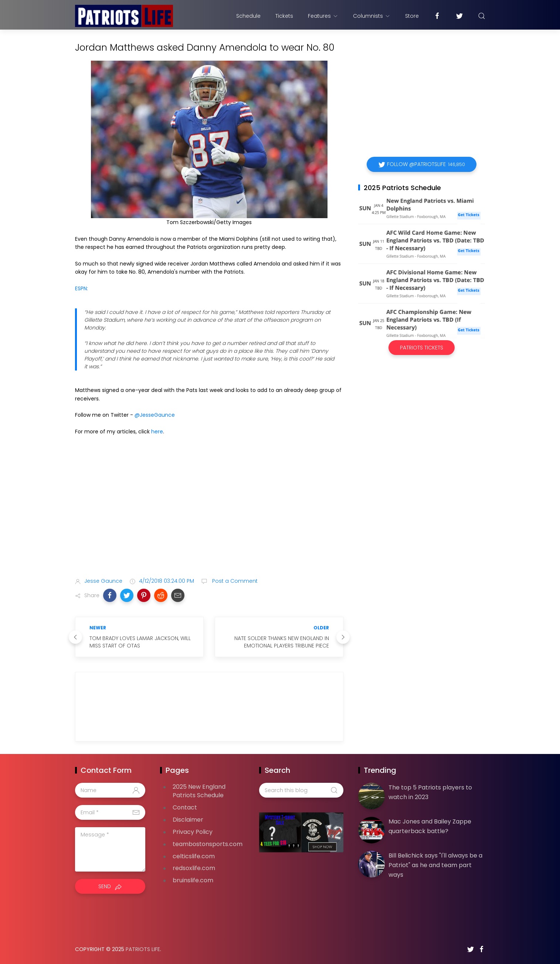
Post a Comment (234, 581)
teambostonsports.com (208, 844)
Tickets (284, 16)
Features (323, 16)
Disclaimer (188, 820)
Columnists (372, 16)
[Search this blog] (301, 790)
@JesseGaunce (155, 415)
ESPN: (82, 288)
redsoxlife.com (194, 868)
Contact (185, 807)
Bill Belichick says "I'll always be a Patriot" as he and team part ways (435, 865)
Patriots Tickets (422, 348)
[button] (110, 595)
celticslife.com (194, 856)
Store (412, 16)
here (157, 432)
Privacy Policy (193, 832)
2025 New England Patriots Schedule (199, 791)
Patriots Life (143, 949)
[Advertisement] (209, 514)
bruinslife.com (193, 880)
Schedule (248, 16)
